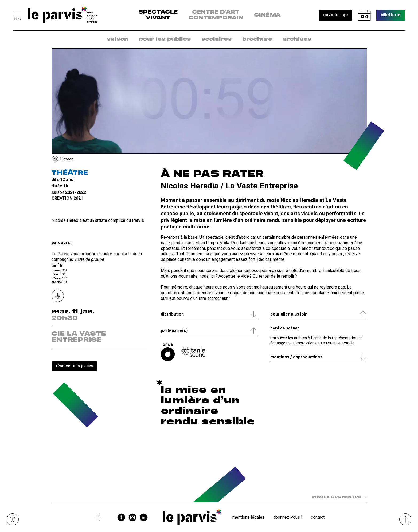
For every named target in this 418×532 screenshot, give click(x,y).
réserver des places (75, 366)
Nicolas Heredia (67, 220)
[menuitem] (118, 39)
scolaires (216, 39)
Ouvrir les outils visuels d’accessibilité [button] (13, 519)
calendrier (364, 15)
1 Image (67, 159)
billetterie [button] (390, 15)
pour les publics (165, 39)
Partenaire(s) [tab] (174, 331)
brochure (257, 39)
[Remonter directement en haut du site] (405, 519)
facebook (121, 517)
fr (99, 514)
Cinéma (267, 15)
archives (297, 39)
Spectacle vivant (158, 15)
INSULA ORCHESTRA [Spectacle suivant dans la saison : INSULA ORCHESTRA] (339, 497)
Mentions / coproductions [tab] (296, 357)
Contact (318, 517)
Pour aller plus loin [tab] (289, 314)
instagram (132, 517)
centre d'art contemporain (216, 15)
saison (118, 39)
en (99, 520)
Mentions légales (249, 517)
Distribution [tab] (172, 314)
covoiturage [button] (336, 15)
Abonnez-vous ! (288, 517)
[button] (17, 15)
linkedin (144, 517)
